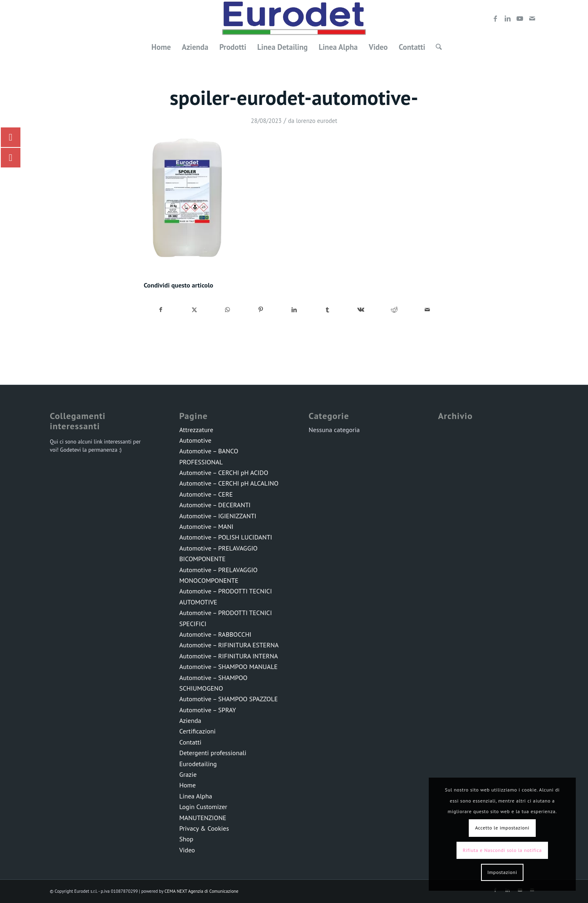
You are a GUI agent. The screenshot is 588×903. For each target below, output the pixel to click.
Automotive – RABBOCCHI (215, 634)
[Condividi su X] (195, 310)
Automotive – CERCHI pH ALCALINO (229, 483)
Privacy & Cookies (204, 828)
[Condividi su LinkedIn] (294, 310)
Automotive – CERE (206, 494)
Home (187, 785)
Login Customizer (203, 807)
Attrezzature (196, 430)
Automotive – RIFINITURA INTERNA (229, 656)
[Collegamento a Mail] (532, 18)
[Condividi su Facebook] (161, 310)
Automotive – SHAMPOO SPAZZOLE (228, 699)
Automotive (195, 440)
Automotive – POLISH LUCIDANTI (226, 537)
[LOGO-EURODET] (294, 18)
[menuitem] (161, 47)
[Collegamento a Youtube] (520, 18)
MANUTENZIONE (203, 818)
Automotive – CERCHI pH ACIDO (224, 473)
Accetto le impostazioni (502, 828)
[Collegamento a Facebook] (495, 18)
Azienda (190, 720)
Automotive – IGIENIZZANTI (218, 516)
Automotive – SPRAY (208, 710)
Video (187, 850)
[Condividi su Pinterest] (261, 310)
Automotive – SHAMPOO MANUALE (228, 667)
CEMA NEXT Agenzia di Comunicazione (202, 891)
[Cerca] (436, 47)
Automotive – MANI (206, 526)
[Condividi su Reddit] (394, 310)
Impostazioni (502, 872)
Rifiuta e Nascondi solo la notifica (502, 850)
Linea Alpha (196, 796)
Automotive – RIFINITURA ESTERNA (229, 645)
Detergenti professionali (213, 753)
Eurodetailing (198, 764)
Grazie (188, 774)
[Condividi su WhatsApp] (228, 310)
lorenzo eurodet (317, 121)
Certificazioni (197, 731)
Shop (186, 839)
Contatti (190, 742)
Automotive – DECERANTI (215, 505)
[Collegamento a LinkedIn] (508, 18)
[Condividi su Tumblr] (328, 310)
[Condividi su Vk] (361, 310)
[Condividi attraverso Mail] (427, 310)
